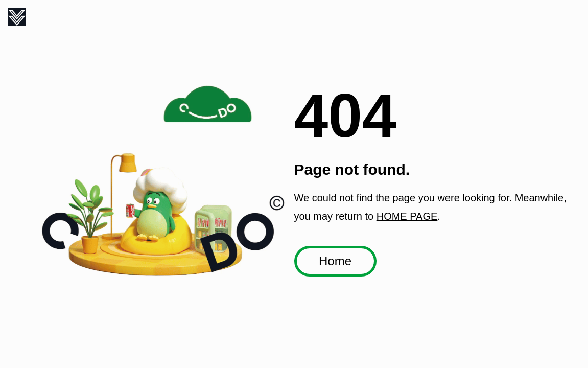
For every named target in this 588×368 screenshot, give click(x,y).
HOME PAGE (407, 216)
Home (335, 261)
